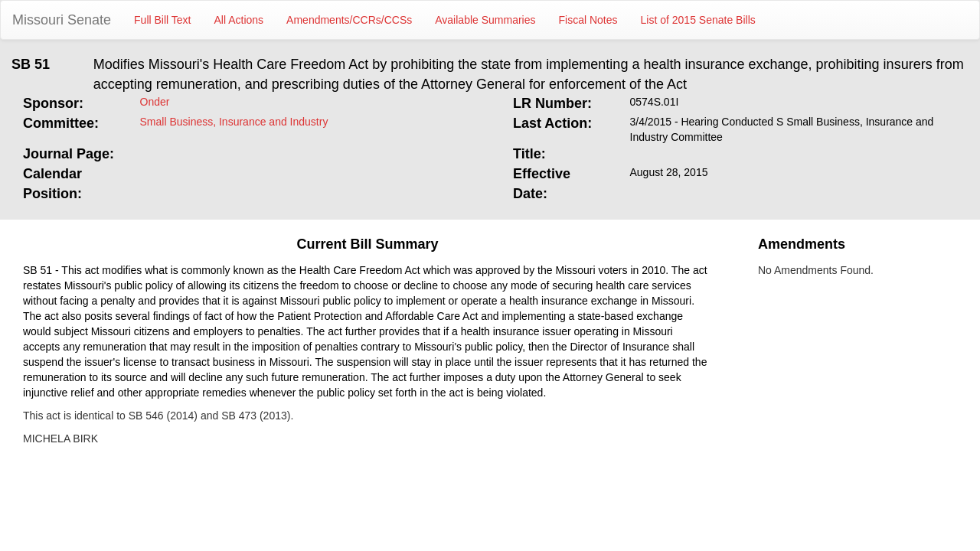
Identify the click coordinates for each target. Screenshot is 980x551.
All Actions (239, 20)
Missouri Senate (62, 20)
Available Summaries (485, 20)
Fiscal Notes (588, 20)
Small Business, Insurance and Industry (234, 122)
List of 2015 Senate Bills (698, 20)
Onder (155, 102)
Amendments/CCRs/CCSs (349, 20)
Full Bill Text (162, 20)
